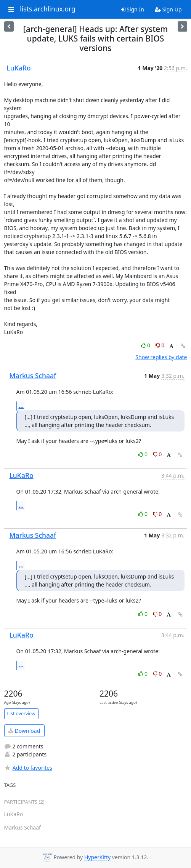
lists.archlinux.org (48, 9)
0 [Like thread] (146, 345)
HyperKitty (97, 858)
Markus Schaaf (33, 376)
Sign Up (168, 9)
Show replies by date (161, 357)
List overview (21, 714)
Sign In (132, 9)
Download (24, 731)
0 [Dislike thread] (160, 345)
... (21, 406)
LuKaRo (19, 68)
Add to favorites (28, 768)
